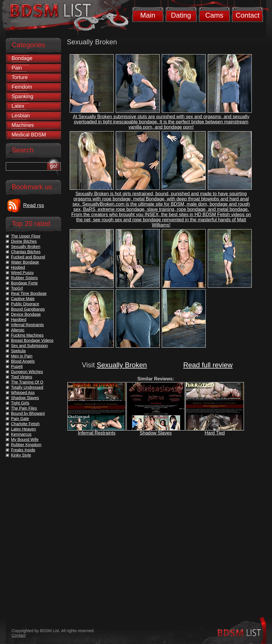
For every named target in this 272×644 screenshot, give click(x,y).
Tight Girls (20, 403)
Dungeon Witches (27, 372)
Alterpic (18, 330)
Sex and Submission (30, 346)
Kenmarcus (21, 434)
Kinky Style (21, 455)
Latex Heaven (23, 429)
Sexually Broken (122, 365)
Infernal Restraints (97, 433)
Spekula (18, 351)
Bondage (22, 58)
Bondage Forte (24, 283)
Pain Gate (20, 419)
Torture (20, 77)
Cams (214, 15)
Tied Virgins (22, 377)
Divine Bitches (24, 241)
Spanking (22, 96)
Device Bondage (26, 314)
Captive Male (23, 299)
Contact (248, 15)
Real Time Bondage (29, 293)
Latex (18, 106)
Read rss (34, 205)
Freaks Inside (23, 450)
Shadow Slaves (156, 433)
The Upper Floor (26, 236)
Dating (181, 15)
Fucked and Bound (28, 257)
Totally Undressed (27, 387)
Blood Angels (23, 361)
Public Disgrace (25, 304)
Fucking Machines (27, 335)
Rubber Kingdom (26, 445)
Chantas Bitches (26, 252)
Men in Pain (22, 356)
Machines (23, 125)
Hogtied (18, 267)
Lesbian (21, 116)
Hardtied (19, 320)
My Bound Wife (25, 439)
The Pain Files (24, 408)
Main (148, 15)
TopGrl (17, 288)
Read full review (208, 365)
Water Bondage (25, 262)
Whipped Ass (23, 393)
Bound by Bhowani (28, 413)
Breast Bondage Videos (32, 340)
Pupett (17, 366)
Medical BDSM (29, 135)
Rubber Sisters (24, 278)
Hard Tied (215, 433)
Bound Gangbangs (28, 309)
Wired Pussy (22, 273)
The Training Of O (27, 382)
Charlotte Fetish (25, 424)
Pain (17, 68)
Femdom (22, 87)
